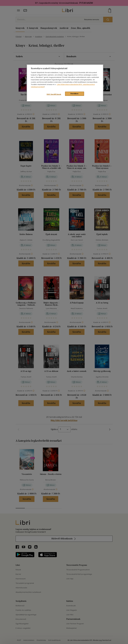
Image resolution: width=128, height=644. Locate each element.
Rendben (74, 94)
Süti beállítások (54, 94)
